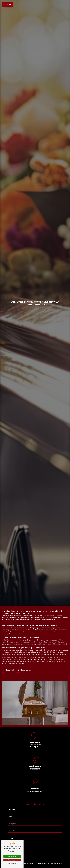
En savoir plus (9, 670)
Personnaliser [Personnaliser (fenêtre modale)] (12, 864)
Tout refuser (12, 860)
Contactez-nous (24, 670)
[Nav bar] (7, 5)
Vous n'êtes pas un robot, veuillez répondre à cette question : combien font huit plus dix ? (35, 857)
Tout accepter (12, 856)
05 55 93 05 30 (35, 769)
